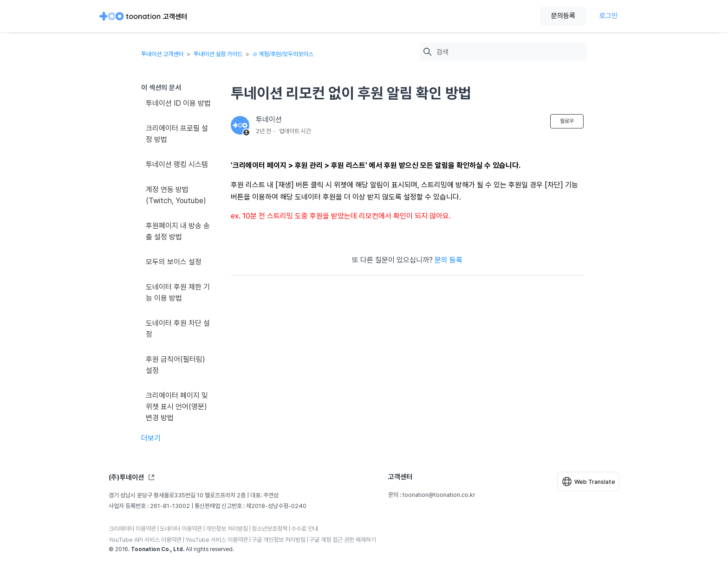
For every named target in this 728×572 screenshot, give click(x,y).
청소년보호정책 (270, 529)
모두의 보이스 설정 (174, 262)
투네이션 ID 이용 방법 (178, 103)
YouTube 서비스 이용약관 (217, 540)
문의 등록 (448, 260)
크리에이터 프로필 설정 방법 (177, 134)
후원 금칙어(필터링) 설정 (175, 365)
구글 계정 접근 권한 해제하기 (343, 540)
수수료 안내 (305, 529)
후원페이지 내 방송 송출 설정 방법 (178, 231)
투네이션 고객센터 (162, 54)
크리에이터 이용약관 (132, 529)
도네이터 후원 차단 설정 (178, 329)
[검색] (509, 52)
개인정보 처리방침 (227, 529)
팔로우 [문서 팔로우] (567, 121)
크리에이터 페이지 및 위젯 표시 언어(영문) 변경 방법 (177, 407)
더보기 (151, 438)
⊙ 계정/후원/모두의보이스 (283, 54)
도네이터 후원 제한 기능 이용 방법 (178, 292)
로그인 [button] (608, 16)
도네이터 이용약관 (181, 529)
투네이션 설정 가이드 (218, 54)
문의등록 (563, 16)
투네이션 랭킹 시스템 (177, 164)
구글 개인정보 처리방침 (279, 540)
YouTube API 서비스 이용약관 (145, 540)
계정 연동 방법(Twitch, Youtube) (176, 195)
